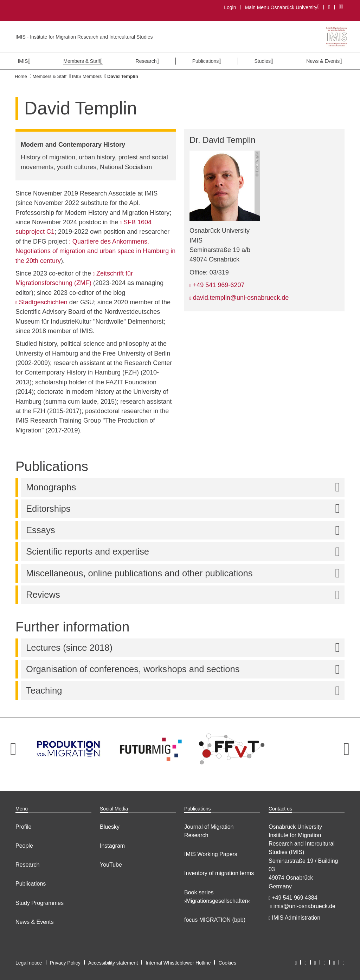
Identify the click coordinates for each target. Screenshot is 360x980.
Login (230, 7)
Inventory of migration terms (219, 873)
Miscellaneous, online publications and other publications (185, 573)
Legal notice (29, 963)
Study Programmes (40, 903)
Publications (31, 884)
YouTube (111, 865)
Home (21, 76)
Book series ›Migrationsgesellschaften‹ (217, 897)
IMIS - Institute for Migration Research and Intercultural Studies (84, 37)
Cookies (227, 963)
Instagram (112, 846)
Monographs (185, 487)
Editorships (185, 509)
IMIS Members (87, 76)
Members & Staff (49, 76)
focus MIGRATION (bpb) (215, 920)
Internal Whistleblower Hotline (178, 963)
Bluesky (110, 827)
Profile (23, 827)
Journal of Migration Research (209, 831)
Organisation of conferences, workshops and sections (185, 669)
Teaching (185, 691)
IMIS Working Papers (211, 854)
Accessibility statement (113, 963)
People (24, 846)
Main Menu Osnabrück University (282, 7)
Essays (185, 530)
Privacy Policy (65, 963)
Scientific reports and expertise (185, 552)
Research (27, 865)
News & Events (34, 922)
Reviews (185, 595)
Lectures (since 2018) (185, 648)
